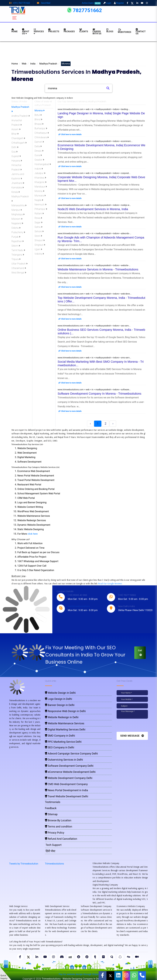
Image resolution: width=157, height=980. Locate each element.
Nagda (39, 200)
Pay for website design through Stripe (79, 974)
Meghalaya (18, 214)
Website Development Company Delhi (69, 778)
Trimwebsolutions (54, 864)
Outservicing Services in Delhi (64, 760)
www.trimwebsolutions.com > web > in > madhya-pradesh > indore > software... (94, 390)
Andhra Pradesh (21, 116)
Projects (54, 31)
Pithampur (41, 209)
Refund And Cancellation (61, 839)
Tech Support (53, 845)
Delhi (15, 147)
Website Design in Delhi (60, 693)
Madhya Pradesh (48, 64)
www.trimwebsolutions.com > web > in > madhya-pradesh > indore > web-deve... (95, 294)
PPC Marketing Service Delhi (63, 742)
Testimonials (53, 802)
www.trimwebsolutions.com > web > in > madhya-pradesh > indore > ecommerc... (95, 141)
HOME (15, 31)
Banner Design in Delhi (60, 705)
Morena (40, 111)
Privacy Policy (55, 833)
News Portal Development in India (66, 790)
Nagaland (17, 223)
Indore (39, 169)
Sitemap (51, 814)
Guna (38, 155)
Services (39, 31)
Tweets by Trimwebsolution (24, 864)
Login (107, 3)
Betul (38, 115)
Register (119, 3)
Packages (69, 31)
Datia (38, 146)
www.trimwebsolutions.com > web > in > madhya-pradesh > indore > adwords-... (95, 233)
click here (33, 534)
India (33, 64)
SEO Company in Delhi (60, 747)
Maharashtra (19, 205)
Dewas (39, 151)
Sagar (39, 222)
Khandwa (40, 178)
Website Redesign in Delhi (62, 717)
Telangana (18, 255)
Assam (16, 129)
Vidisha (39, 254)
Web (24, 64)
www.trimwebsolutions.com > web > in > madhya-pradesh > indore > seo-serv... (94, 326)
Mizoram (17, 219)
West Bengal (19, 273)
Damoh (39, 142)
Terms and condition (59, 826)
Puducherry (18, 232)
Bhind (38, 119)
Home (15, 64)
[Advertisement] (79, 53)
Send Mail (44, 3)
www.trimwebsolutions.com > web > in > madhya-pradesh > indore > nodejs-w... (94, 205)
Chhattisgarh (19, 143)
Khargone (40, 182)
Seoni (38, 236)
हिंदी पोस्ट (50, 851)
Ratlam (39, 214)
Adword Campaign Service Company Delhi (71, 754)
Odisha (16, 228)
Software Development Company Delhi (69, 766)
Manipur (17, 210)
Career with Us (97, 32)
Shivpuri (40, 240)
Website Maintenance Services (65, 723)
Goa (14, 152)
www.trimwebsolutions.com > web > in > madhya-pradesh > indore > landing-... (94, 109)
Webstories (124, 31)
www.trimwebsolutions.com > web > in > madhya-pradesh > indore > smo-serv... (94, 358)
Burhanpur (41, 128)
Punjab (16, 237)
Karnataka (18, 188)
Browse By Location (58, 820)
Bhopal (39, 124)
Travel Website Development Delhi (67, 796)
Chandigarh (18, 138)
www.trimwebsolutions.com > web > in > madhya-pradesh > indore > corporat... (94, 173)
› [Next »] (113, 424)
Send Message (132, 736)
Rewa (38, 218)
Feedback (51, 808)
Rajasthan (18, 241)
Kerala (16, 192)
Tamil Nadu (18, 250)
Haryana (17, 161)
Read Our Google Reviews (110, 584)
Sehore (39, 231)
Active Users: (91, 3)
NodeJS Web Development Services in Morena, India (93, 209)
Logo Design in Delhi (59, 699)
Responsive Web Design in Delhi (65, 711)
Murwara (40, 196)
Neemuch (40, 205)
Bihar (15, 134)
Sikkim (16, 246)
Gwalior (39, 160)
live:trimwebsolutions (79, 606)
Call (140, 653)
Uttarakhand (19, 268)
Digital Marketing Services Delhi (65, 729)
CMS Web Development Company (66, 784)
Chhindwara (42, 137)
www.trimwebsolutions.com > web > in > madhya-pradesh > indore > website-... (94, 265)
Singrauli (40, 245)
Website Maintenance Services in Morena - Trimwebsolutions (98, 269)
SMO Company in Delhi (60, 736)
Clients (84, 31)
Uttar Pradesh (19, 264)
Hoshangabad (43, 164)
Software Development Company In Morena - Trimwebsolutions (100, 394)
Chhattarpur (42, 133)
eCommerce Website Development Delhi (70, 772)
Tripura (16, 259)
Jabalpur (40, 173)
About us (26, 32)
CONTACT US (141, 32)
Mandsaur (41, 187)
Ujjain (38, 249)
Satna (38, 227)
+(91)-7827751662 (20, 3)
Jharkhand (18, 183)
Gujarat (16, 156)
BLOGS (110, 31)
